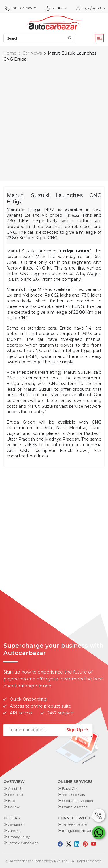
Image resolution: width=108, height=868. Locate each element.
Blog (12, 801)
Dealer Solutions (75, 807)
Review (14, 807)
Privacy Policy (19, 837)
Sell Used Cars (74, 795)
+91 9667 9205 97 (21, 8)
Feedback (56, 8)
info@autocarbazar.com (80, 831)
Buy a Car (70, 789)
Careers (14, 831)
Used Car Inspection (78, 801)
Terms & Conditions (23, 843)
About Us (15, 789)
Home (10, 53)
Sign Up (77, 730)
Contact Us (17, 825)
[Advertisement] (54, 122)
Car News (32, 53)
